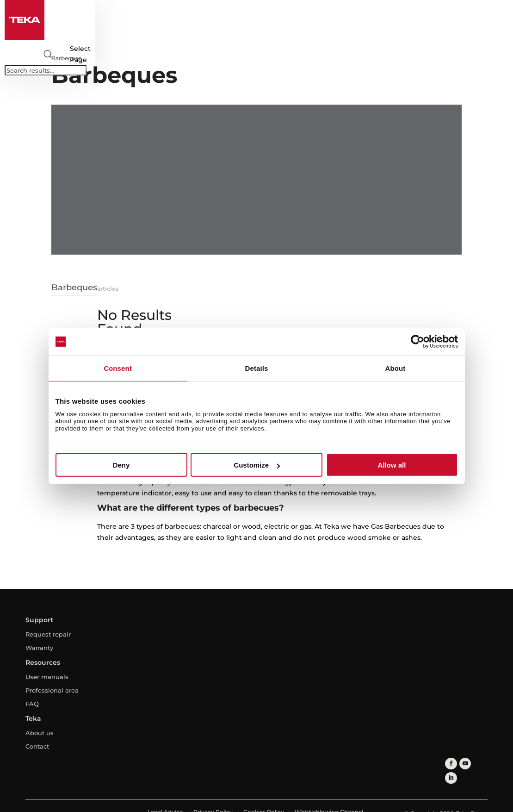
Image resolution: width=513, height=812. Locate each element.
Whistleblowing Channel (329, 797)
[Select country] (65, 54)
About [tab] (396, 368)
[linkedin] (479, 764)
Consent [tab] (118, 368)
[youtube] (466, 764)
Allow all (392, 465)
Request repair (48, 634)
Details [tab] (257, 368)
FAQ (32, 704)
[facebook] (452, 764)
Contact (37, 746)
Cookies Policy (264, 797)
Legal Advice (165, 797)
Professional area (52, 690)
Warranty (39, 648)
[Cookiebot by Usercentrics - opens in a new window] (417, 342)
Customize (257, 465)
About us (40, 733)
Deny (121, 465)
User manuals (47, 677)
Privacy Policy (213, 797)
